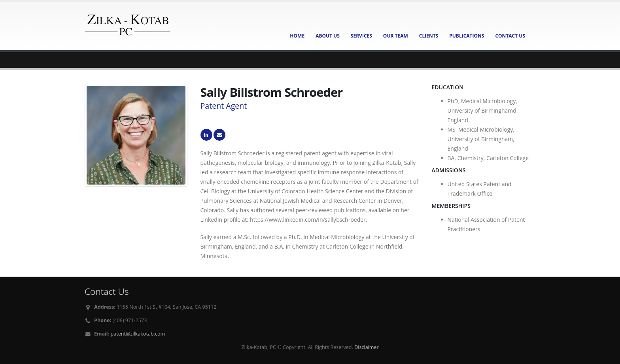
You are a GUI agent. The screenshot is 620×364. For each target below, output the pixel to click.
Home (297, 36)
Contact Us (510, 36)
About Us (328, 36)
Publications (467, 36)
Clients (429, 36)
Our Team (396, 36)
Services (361, 36)
